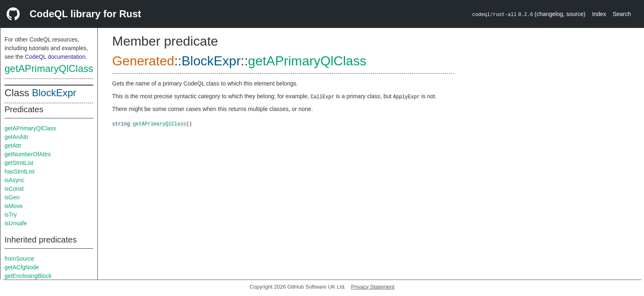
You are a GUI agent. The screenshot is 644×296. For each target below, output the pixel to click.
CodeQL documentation (55, 57)
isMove (14, 206)
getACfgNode (22, 267)
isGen (12, 197)
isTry (11, 215)
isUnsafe (16, 223)
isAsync (14, 180)
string (121, 124)
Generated (143, 61)
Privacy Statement (373, 287)
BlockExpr (54, 93)
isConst (14, 189)
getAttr (13, 146)
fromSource (19, 259)
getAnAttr (16, 137)
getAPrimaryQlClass (49, 68)
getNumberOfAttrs (28, 154)
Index (599, 14)
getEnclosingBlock (28, 276)
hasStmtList (20, 171)
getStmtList (19, 163)
